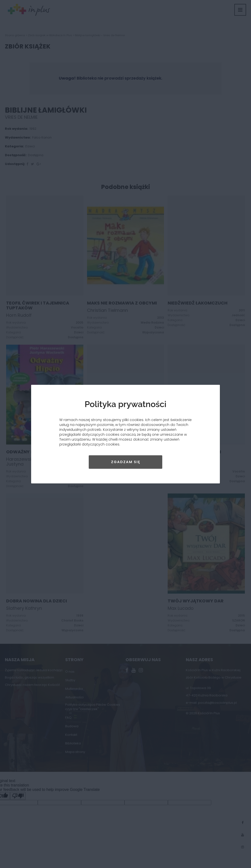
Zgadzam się (126, 462)
